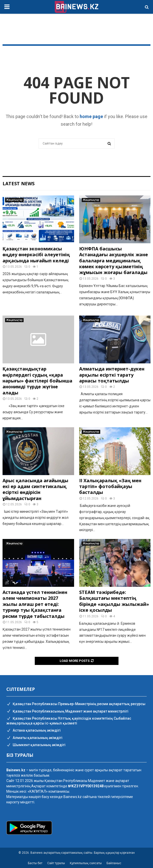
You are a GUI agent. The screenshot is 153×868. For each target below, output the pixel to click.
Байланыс (114, 863)
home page (91, 116)
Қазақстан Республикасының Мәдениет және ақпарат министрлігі (67, 712)
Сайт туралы (56, 863)
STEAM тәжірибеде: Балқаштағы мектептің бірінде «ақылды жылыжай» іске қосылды (114, 601)
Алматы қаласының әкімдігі (34, 738)
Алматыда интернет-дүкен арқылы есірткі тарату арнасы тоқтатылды (112, 375)
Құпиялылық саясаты (86, 863)
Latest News (19, 183)
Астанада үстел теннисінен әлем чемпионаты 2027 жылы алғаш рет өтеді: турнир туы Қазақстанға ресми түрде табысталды (35, 604)
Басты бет (35, 863)
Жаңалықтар (14, 200)
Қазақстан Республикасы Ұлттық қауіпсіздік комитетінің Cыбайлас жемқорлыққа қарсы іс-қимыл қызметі (69, 721)
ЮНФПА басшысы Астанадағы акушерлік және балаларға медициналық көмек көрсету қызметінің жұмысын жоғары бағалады (114, 261)
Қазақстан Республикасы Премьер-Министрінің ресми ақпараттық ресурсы (76, 704)
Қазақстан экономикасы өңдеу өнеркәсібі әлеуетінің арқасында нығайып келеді (36, 255)
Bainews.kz (73, 797)
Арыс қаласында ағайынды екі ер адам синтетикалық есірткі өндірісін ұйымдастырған (35, 489)
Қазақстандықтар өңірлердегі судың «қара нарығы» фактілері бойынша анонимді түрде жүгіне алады (37, 381)
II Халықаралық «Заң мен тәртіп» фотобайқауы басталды (110, 486)
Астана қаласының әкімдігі (33, 731)
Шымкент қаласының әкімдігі (36, 745)
